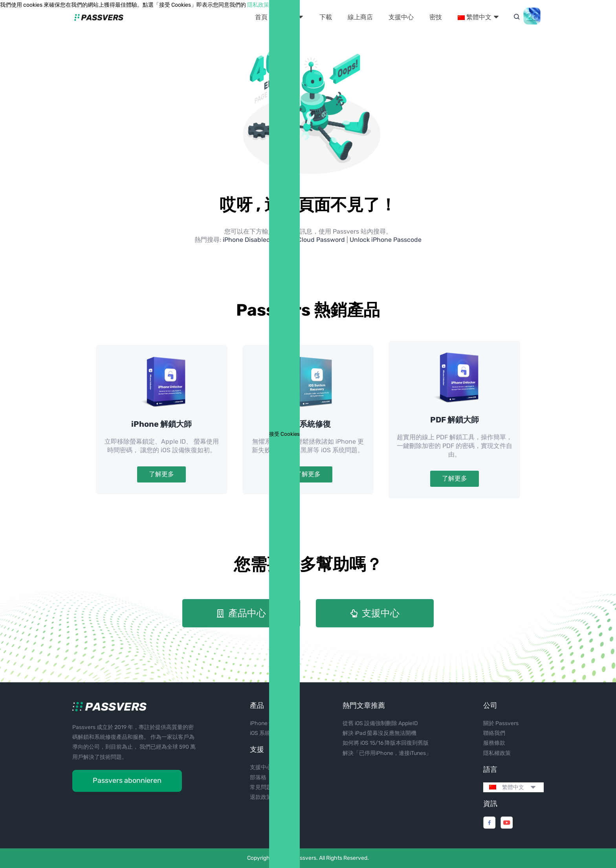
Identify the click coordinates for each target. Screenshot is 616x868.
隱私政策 (258, 5)
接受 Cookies (284, 434)
